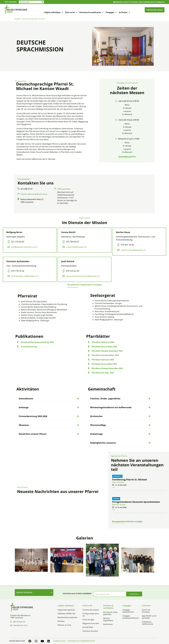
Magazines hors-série (91, 623)
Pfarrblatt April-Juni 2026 (103, 342)
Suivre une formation (146, 611)
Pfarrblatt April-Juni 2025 (103, 360)
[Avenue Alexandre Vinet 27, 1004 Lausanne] (121, 194)
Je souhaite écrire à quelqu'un (153, 2)
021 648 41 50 (27, 189)
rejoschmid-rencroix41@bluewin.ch (83, 276)
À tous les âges (88, 620)
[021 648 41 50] (19, 189)
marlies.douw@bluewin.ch (133, 250)
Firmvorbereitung (29, 347)
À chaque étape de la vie (91, 615)
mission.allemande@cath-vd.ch (34, 194)
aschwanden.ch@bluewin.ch (25, 276)
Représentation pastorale (67, 617)
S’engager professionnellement (130, 617)
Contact (135, 2)
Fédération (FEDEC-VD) (66, 614)
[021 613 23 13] (11, 622)
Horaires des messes (91, 610)
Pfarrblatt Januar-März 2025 (104, 364)
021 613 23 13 (19, 622)
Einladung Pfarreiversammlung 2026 (37, 342)
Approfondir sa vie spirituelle (149, 617)
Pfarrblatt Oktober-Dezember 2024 (107, 368)
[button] (85, 285)
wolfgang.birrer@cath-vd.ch (24, 247)
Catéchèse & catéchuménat (147, 623)
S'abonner (134, 594)
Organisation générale (66, 610)
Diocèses (61, 621)
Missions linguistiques (108, 619)
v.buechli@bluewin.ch (76, 247)
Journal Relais (88, 627)
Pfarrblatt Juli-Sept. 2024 (103, 373)
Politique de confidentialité (81, 641)
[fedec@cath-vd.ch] (11, 625)
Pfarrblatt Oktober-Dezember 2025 (107, 351)
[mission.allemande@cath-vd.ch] (19, 194)
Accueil (17, 19)
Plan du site (59, 641)
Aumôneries (108, 624)
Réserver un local (122, 2)
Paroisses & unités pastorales (110, 613)
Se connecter (12, 2)
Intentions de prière (90, 631)
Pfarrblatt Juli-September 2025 (105, 355)
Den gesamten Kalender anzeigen (127, 521)
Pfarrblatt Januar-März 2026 (104, 347)
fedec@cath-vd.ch (20, 625)
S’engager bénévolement (128, 611)
